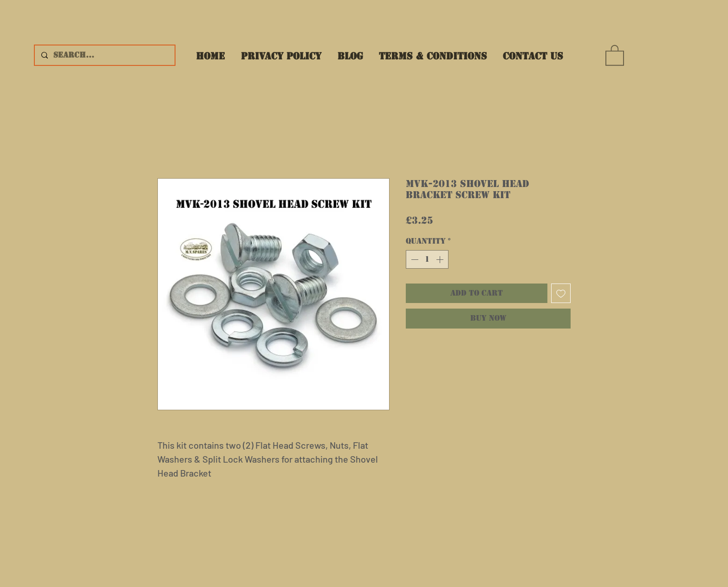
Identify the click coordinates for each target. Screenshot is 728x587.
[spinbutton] (427, 259)
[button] (615, 55)
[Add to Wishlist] (561, 293)
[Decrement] (414, 259)
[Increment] (441, 259)
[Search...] (104, 55)
